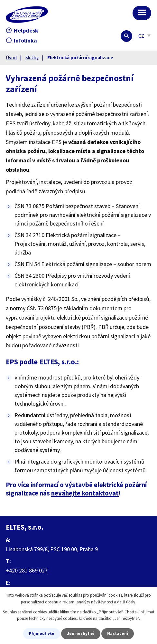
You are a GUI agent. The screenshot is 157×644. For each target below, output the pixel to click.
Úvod (11, 58)
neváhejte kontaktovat (85, 493)
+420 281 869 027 (27, 570)
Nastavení (118, 634)
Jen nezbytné (81, 634)
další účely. (127, 602)
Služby (32, 58)
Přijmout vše (42, 634)
